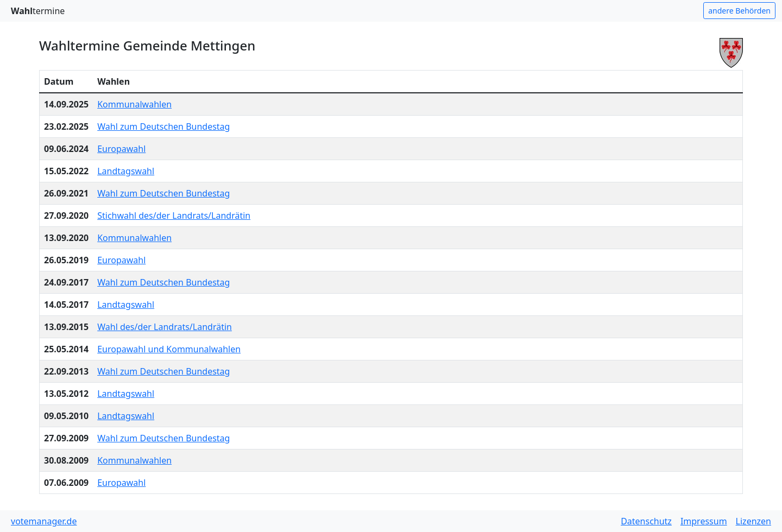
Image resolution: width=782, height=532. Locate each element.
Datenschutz (646, 521)
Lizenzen (753, 521)
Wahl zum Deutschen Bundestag (163, 126)
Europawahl (121, 149)
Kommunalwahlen (134, 104)
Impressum (704, 521)
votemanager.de (44, 521)
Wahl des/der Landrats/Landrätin (165, 327)
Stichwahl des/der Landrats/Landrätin (174, 216)
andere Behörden (739, 11)
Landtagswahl (126, 171)
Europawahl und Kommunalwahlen (169, 349)
